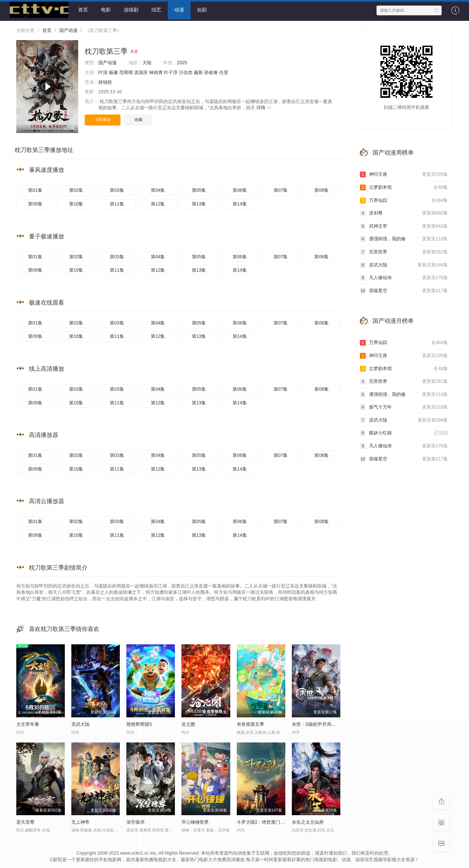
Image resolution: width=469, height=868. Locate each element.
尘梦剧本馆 (404, 186)
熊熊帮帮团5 (139, 723)
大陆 (147, 62)
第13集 (199, 202)
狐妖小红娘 (404, 432)
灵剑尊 (404, 212)
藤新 (198, 71)
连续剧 (131, 10)
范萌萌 (126, 71)
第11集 (117, 202)
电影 (106, 10)
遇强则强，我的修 (404, 238)
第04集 (158, 189)
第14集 (240, 202)
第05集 (199, 189)
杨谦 (113, 71)
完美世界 (404, 251)
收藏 (138, 118)
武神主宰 (404, 225)
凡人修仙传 (404, 277)
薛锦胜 (105, 81)
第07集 (281, 189)
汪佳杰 (186, 71)
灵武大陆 (404, 264)
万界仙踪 (404, 199)
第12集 (158, 202)
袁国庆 (141, 71)
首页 (83, 10)
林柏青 (156, 71)
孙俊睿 (211, 71)
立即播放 (103, 118)
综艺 (156, 10)
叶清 (103, 71)
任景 (224, 71)
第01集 (35, 189)
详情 (264, 107)
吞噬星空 (404, 290)
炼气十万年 (404, 406)
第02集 (76, 189)
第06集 (240, 189)
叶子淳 (171, 71)
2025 (182, 62)
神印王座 (404, 173)
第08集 (321, 189)
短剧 (202, 10)
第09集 (35, 202)
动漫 (179, 10)
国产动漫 (68, 29)
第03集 (117, 189)
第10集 (76, 202)
